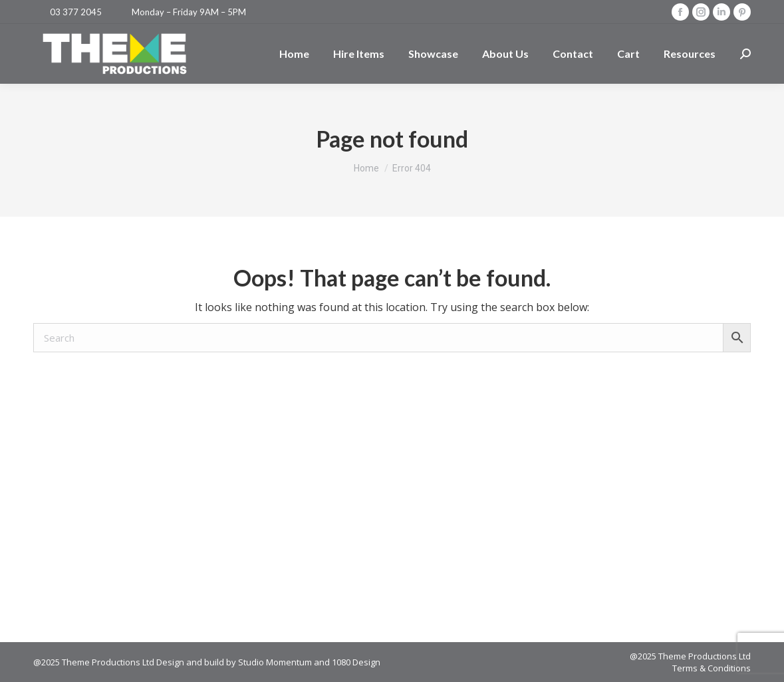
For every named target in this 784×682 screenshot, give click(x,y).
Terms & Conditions (712, 668)
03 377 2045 (76, 12)
